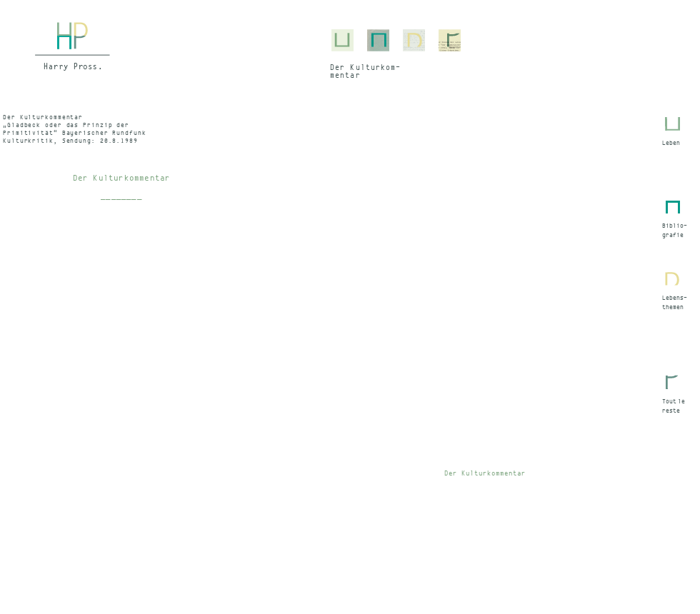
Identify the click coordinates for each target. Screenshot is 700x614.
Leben (671, 143)
